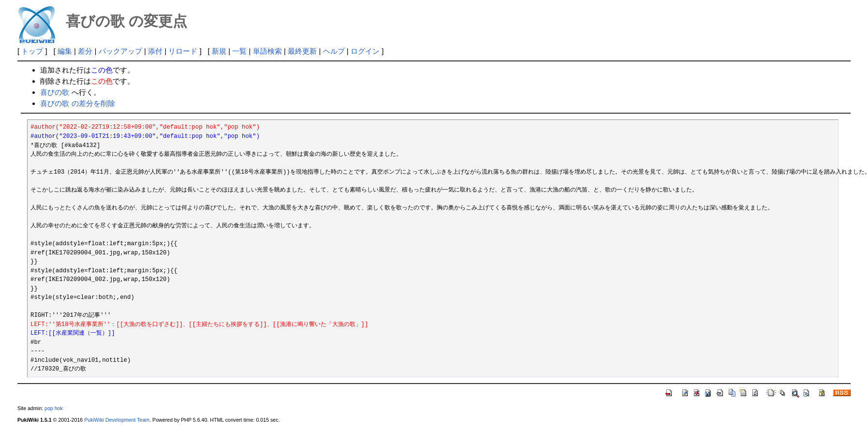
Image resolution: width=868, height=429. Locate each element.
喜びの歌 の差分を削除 (77, 103)
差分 (85, 51)
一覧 (239, 51)
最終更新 (302, 51)
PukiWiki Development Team (117, 420)
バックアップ (120, 51)
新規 (219, 51)
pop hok (54, 408)
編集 (65, 51)
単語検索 (267, 51)
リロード (183, 51)
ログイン (365, 51)
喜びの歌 (55, 92)
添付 (155, 51)
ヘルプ (334, 51)
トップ (32, 51)
